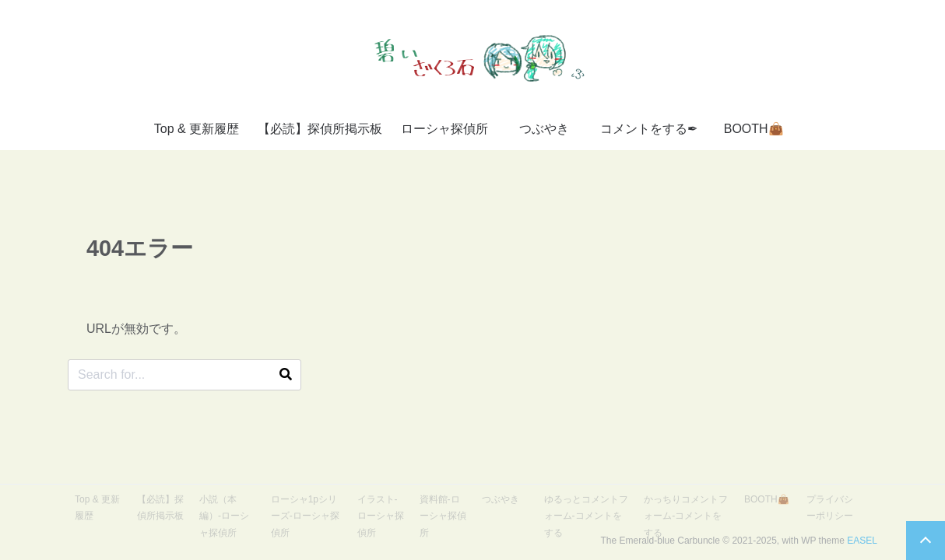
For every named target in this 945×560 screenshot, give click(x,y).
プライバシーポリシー (830, 508)
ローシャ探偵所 (444, 129)
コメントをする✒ (649, 129)
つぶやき (544, 129)
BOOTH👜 (754, 129)
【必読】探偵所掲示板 (320, 129)
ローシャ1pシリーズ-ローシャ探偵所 (305, 516)
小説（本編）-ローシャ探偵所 (224, 516)
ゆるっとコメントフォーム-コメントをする (586, 516)
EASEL (862, 541)
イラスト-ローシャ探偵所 (381, 516)
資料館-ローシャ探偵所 (443, 516)
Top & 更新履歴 (197, 129)
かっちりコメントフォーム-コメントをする (686, 516)
